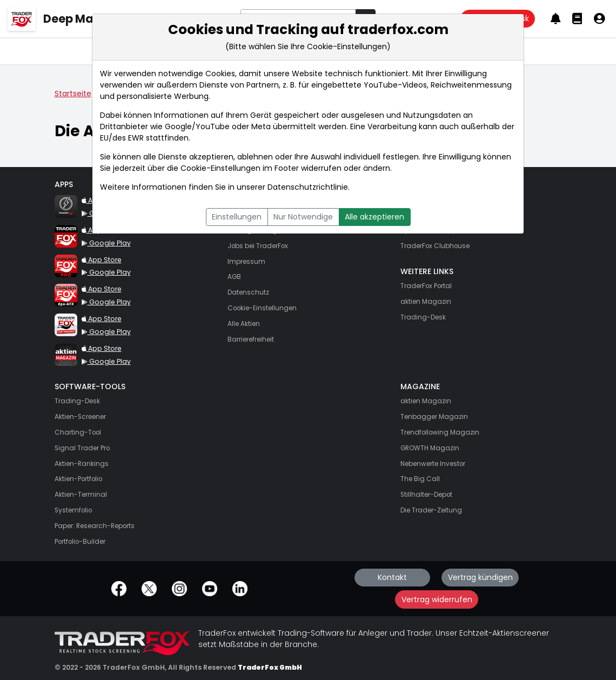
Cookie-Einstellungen (220, 168)
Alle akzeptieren (374, 217)
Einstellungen (237, 217)
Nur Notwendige (303, 217)
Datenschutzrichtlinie (308, 187)
